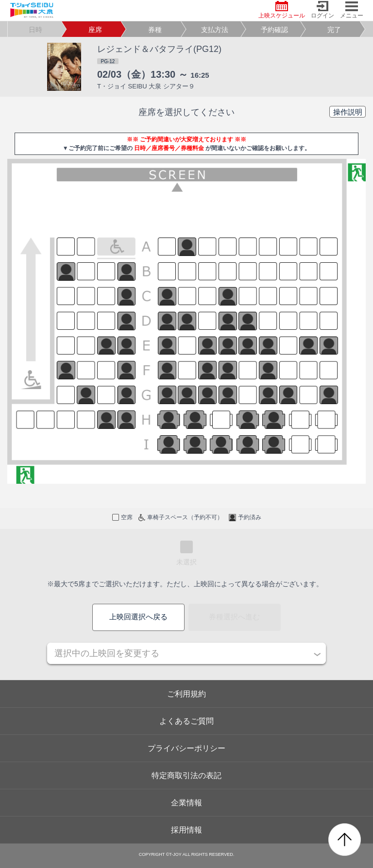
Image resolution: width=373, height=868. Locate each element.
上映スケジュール (282, 10)
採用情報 (186, 830)
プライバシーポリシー (186, 748)
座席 (95, 30)
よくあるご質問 (186, 721)
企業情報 (186, 803)
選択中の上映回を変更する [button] (107, 653)
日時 (35, 30)
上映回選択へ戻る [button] (138, 617)
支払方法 (215, 30)
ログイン (322, 10)
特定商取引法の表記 (186, 775)
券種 (155, 30)
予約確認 (274, 30)
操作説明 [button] (348, 112)
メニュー (352, 10)
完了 (334, 30)
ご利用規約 (186, 694)
